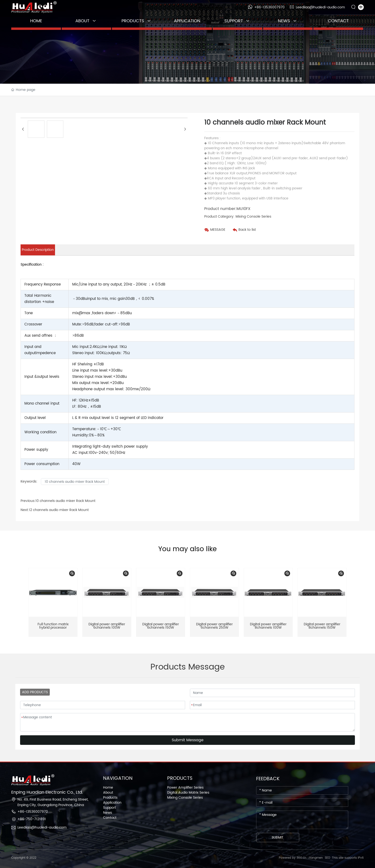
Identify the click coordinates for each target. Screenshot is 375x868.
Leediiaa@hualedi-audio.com (320, 7)
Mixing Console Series (253, 217)
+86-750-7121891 (32, 819)
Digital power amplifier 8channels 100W (268, 626)
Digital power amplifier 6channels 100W (107, 626)
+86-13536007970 (269, 7)
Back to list (247, 230)
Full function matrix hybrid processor (53, 626)
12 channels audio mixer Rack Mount (59, 510)
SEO (327, 858)
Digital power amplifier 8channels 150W (322, 626)
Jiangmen (316, 858)
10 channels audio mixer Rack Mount (65, 501)
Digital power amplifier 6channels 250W (214, 626)
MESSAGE (218, 230)
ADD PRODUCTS (35, 692)
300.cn (301, 858)
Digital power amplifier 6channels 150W (161, 626)
